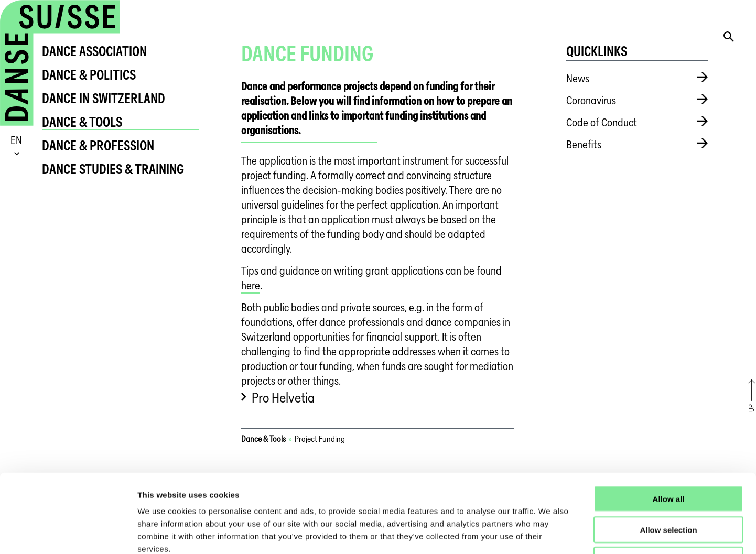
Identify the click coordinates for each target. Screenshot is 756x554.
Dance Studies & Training (113, 169)
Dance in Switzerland (104, 98)
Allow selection (668, 456)
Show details (550, 533)
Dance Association (94, 51)
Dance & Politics (89, 75)
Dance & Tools (82, 122)
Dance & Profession (98, 145)
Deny (669, 487)
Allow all (669, 425)
